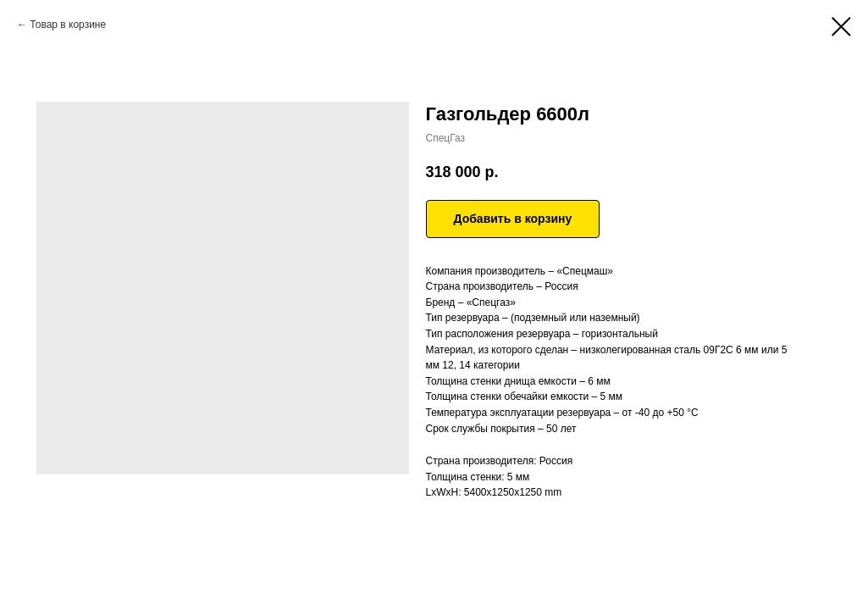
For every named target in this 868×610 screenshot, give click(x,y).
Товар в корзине (68, 25)
